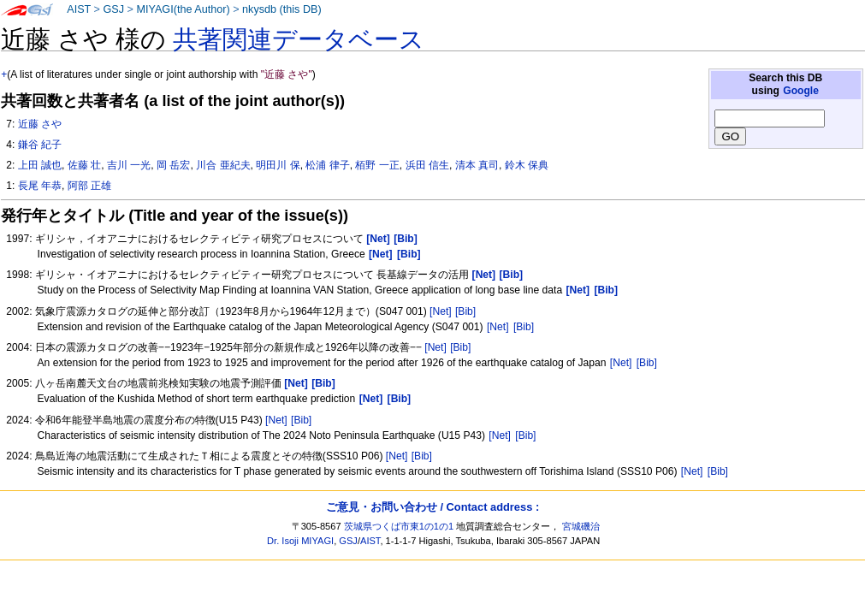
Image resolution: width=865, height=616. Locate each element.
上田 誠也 (40, 165)
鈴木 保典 (527, 165)
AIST (79, 9)
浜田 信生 (427, 165)
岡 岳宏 (173, 165)
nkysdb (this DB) (282, 9)
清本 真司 (477, 165)
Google (801, 91)
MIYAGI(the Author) (183, 9)
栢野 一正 (377, 165)
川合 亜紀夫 (223, 165)
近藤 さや (40, 124)
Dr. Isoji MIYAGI (300, 541)
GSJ (113, 9)
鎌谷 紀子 (40, 145)
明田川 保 (278, 165)
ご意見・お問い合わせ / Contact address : (432, 507)
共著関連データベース (299, 39)
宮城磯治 (581, 526)
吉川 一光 (129, 165)
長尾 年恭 (40, 186)
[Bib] (465, 311)
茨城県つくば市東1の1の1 (399, 526)
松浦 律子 (327, 165)
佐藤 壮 (84, 165)
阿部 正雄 (89, 186)
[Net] (441, 311)
